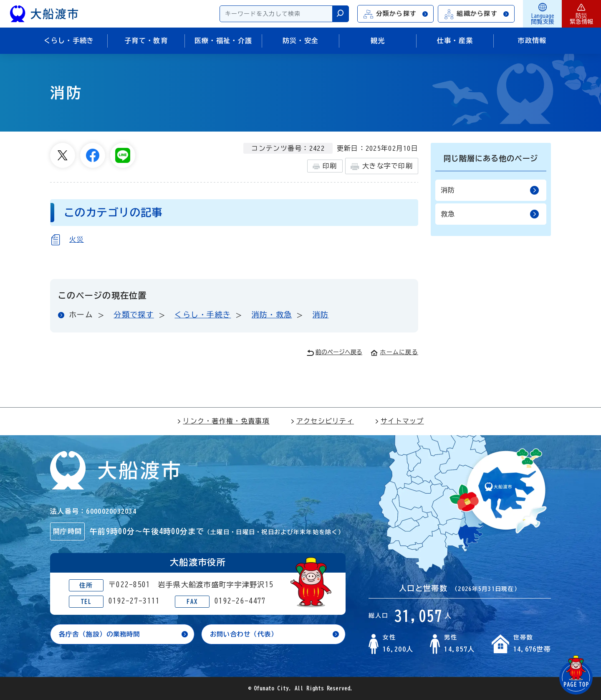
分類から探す (396, 14)
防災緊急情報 (581, 14)
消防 (321, 314)
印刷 (325, 166)
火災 (77, 239)
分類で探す (134, 314)
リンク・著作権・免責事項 (223, 421)
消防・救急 (272, 314)
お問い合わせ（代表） (246, 634)
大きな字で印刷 (382, 166)
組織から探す (477, 14)
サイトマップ (399, 421)
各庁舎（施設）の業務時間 (102, 634)
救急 (490, 214)
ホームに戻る (394, 352)
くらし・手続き (203, 314)
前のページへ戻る (335, 353)
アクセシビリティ (322, 421)
